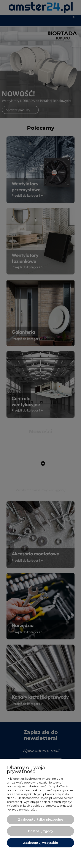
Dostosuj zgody (41, 831)
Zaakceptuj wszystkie (40, 843)
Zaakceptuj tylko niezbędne (41, 820)
